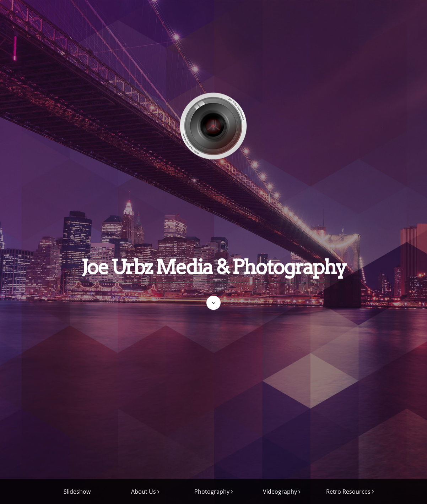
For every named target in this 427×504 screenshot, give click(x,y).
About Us (144, 492)
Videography (280, 492)
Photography (212, 492)
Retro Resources (348, 492)
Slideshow (77, 492)
